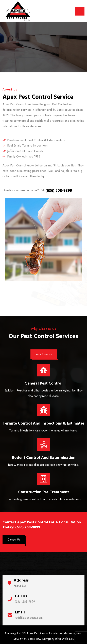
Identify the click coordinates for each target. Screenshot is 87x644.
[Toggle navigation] (80, 11)
